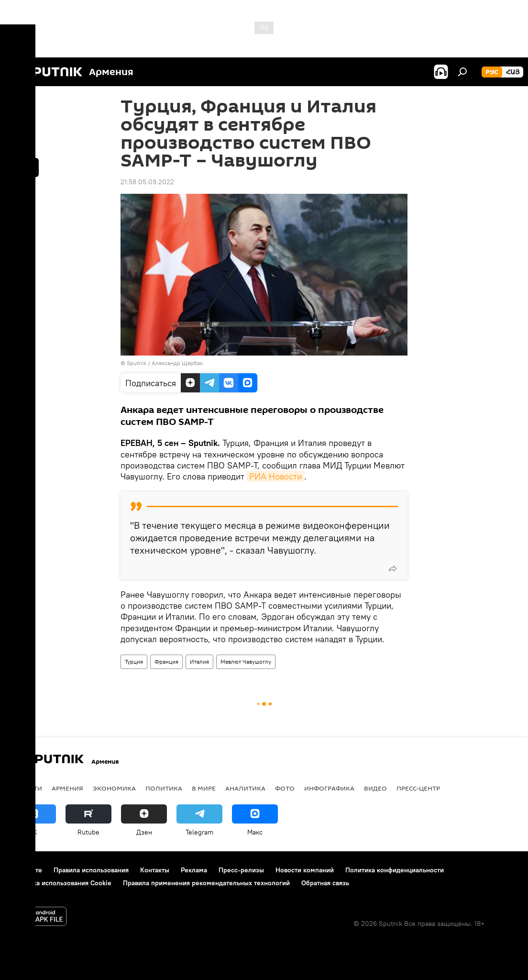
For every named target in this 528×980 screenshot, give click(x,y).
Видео (375, 788)
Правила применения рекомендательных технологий (206, 883)
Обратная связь (325, 883)
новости (26, 788)
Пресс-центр (418, 788)
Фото (285, 788)
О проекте (26, 870)
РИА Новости (275, 476)
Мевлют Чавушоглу (246, 662)
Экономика (114, 788)
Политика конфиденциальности (395, 870)
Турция (134, 662)
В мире (204, 788)
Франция (166, 662)
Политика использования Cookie (61, 883)
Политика (164, 788)
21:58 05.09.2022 (147, 182)
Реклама (194, 870)
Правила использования (91, 870)
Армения (67, 788)
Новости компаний (305, 870)
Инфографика (329, 788)
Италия (199, 662)
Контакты (155, 870)
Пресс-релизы (241, 870)
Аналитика (245, 788)
